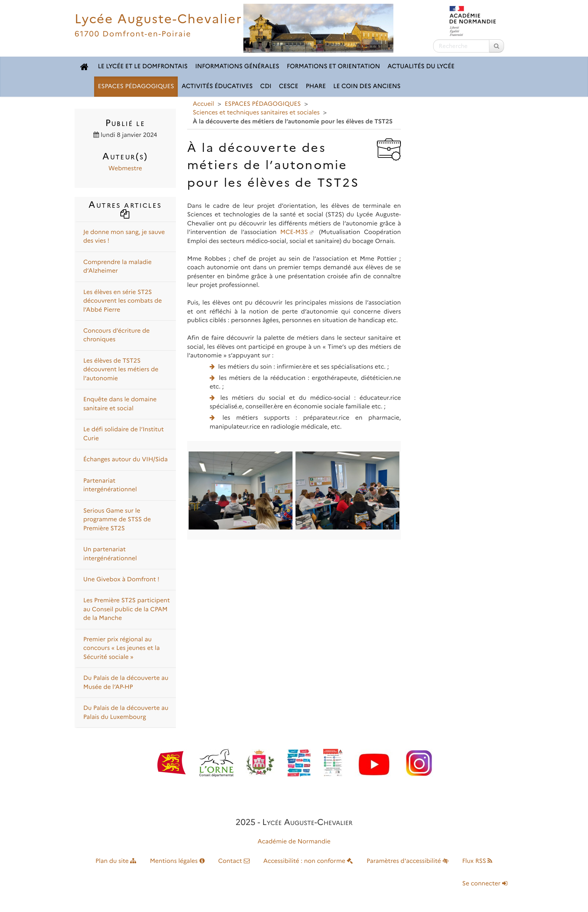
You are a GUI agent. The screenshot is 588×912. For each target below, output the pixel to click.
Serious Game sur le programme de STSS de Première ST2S (117, 520)
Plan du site (116, 861)
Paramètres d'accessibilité (408, 861)
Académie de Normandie (294, 842)
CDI (266, 86)
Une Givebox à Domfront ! (121, 580)
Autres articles (125, 208)
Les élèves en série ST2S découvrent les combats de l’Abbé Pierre (123, 301)
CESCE (289, 86)
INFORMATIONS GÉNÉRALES (237, 67)
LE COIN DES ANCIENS (367, 86)
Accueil (203, 104)
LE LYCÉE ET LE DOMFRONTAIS (143, 67)
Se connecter (485, 884)
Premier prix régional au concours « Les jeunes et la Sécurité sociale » (121, 648)
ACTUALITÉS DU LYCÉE (421, 67)
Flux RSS (477, 861)
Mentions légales (177, 861)
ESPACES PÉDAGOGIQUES (136, 86)
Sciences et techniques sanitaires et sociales (256, 113)
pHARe (316, 86)
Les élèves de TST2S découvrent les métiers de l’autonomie (121, 370)
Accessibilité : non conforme (308, 861)
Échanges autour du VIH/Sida (125, 460)
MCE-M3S (294, 232)
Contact (234, 861)
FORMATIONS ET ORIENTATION (334, 67)
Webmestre (125, 169)
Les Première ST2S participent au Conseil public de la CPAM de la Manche (127, 609)
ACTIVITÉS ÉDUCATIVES (217, 86)
